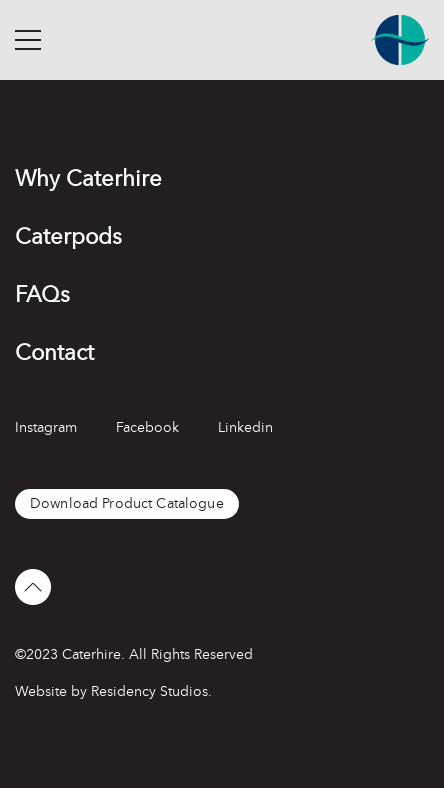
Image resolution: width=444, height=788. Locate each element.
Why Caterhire (88, 178)
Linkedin (245, 427)
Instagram (46, 427)
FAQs (42, 294)
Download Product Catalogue (127, 503)
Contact (54, 352)
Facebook (147, 427)
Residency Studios (149, 691)
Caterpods (68, 236)
